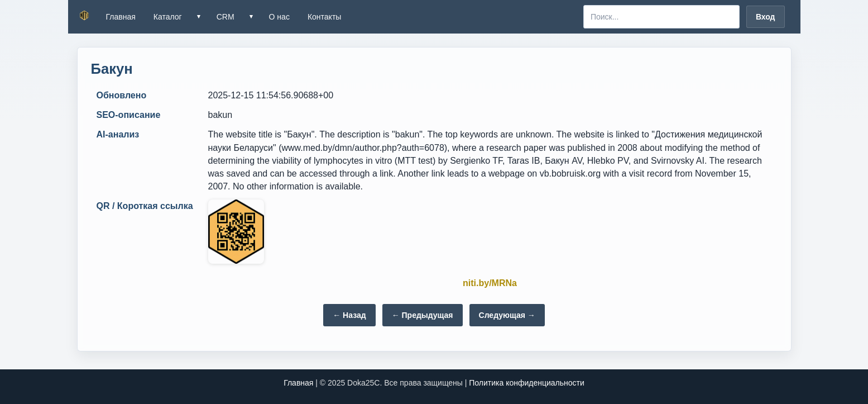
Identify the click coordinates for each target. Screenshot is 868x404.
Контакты (324, 17)
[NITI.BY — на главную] (85, 17)
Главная (121, 17)
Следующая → (507, 315)
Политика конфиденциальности (527, 383)
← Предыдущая (423, 315)
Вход (766, 17)
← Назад (349, 315)
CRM (226, 17)
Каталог (168, 17)
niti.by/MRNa (490, 283)
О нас (279, 17)
